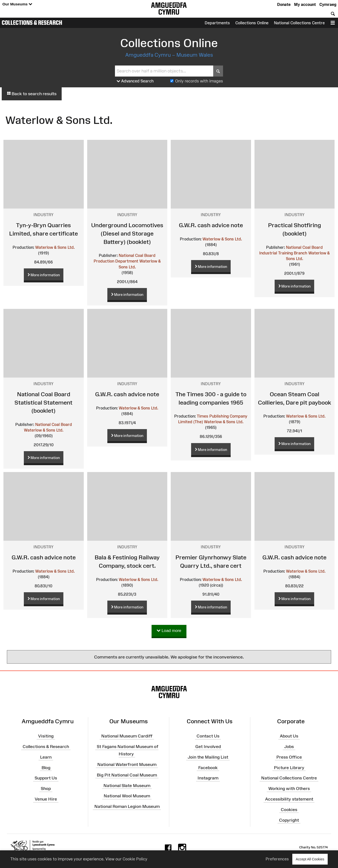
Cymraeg (328, 4)
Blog (46, 767)
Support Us (46, 778)
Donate (284, 4)
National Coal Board (54, 424)
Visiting (46, 736)
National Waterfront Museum (127, 764)
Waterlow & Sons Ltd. (55, 247)
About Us (289, 736)
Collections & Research (32, 23)
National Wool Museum (127, 796)
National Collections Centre (299, 23)
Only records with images (199, 81)
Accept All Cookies (310, 859)
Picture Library (289, 767)
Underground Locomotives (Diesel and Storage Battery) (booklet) (127, 233)
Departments (217, 23)
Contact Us (208, 736)
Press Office (289, 757)
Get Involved (208, 747)
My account (305, 4)
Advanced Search (135, 81)
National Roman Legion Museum (127, 806)
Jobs (289, 747)
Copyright (289, 820)
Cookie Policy (135, 859)
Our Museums (17, 4)
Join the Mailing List (208, 757)
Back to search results (32, 94)
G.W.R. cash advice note (211, 225)
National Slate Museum (127, 785)
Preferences (277, 859)
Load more (169, 631)
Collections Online (252, 23)
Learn (46, 757)
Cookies (289, 810)
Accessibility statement (289, 799)
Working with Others (289, 789)
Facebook (208, 767)
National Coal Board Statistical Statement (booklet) (43, 402)
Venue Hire (46, 799)
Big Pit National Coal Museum (127, 775)
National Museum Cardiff (127, 736)
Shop (46, 789)
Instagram (208, 778)
